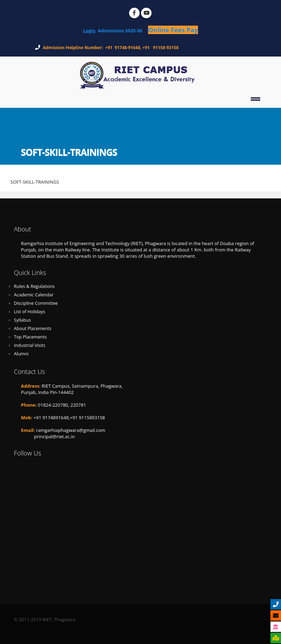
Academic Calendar (34, 295)
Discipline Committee (36, 303)
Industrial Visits (30, 345)
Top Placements (30, 337)
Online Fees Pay (173, 30)
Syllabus (23, 320)
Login (89, 31)
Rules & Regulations (34, 286)
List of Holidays (30, 312)
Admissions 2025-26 (123, 31)
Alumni (21, 354)
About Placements (33, 328)
